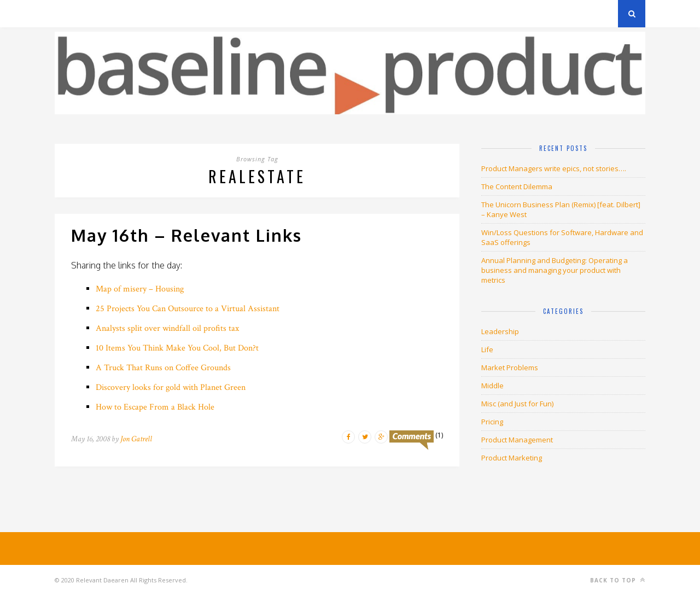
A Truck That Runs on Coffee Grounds (163, 368)
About (186, 13)
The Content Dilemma (517, 186)
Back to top (618, 580)
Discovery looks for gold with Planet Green (171, 387)
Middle (492, 386)
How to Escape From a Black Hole (155, 407)
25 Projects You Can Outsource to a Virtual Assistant (188, 309)
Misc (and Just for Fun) (517, 404)
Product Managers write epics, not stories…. (554, 168)
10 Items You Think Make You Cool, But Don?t (177, 348)
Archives (71, 13)
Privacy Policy (130, 13)
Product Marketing (512, 458)
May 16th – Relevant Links (186, 235)
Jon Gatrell (136, 439)
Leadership (500, 331)
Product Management (517, 440)
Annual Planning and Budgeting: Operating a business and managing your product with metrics (555, 270)
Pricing (492, 422)
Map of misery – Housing (140, 289)
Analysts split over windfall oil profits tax (167, 328)
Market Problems (510, 367)
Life (487, 349)
